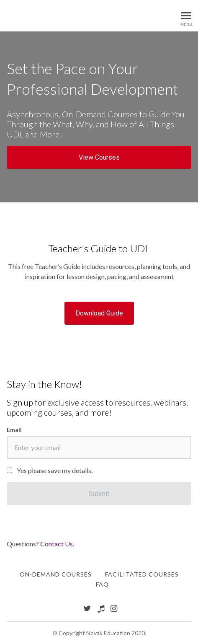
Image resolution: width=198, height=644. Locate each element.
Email (14, 430)
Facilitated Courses (142, 574)
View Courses (99, 157)
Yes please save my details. (55, 470)
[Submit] (99, 494)
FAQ (102, 584)
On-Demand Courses (56, 574)
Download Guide (99, 313)
